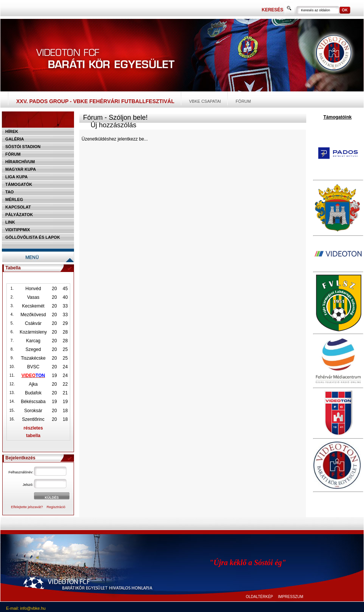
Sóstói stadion (23, 147)
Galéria (15, 139)
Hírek (12, 131)
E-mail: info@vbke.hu (26, 608)
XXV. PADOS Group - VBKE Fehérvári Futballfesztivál (95, 101)
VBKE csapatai (205, 101)
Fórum (243, 101)
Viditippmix (18, 230)
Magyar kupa (21, 169)
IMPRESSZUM (291, 597)
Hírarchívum (20, 162)
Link (10, 222)
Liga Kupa (16, 177)
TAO (9, 192)
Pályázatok (19, 215)
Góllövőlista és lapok (33, 237)
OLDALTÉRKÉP (259, 597)
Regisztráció (56, 507)
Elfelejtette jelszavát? (27, 507)
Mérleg (14, 199)
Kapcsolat (18, 207)
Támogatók (19, 184)
